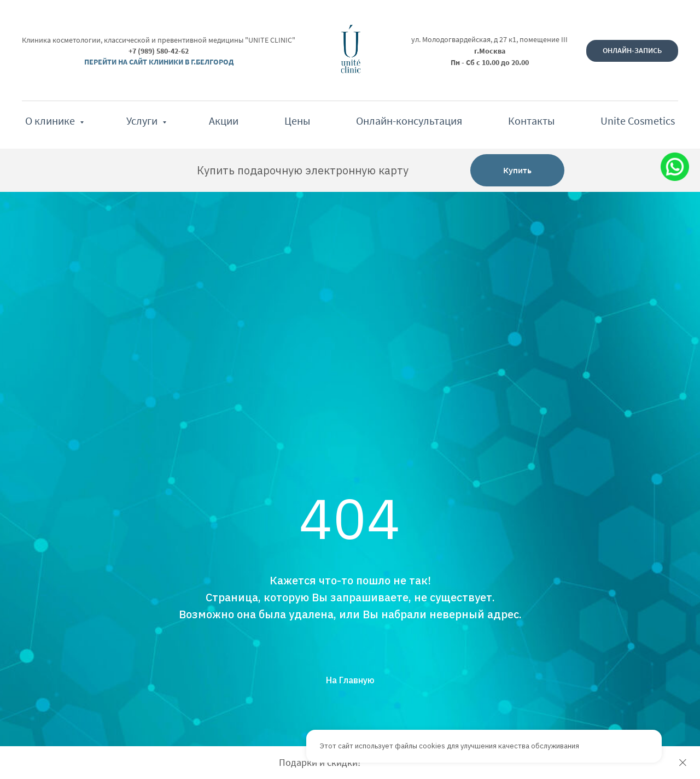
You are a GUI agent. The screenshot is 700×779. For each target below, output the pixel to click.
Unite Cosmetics (638, 121)
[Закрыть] (683, 763)
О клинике (51, 121)
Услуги (143, 121)
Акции (224, 121)
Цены (297, 121)
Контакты (531, 121)
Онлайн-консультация (409, 121)
